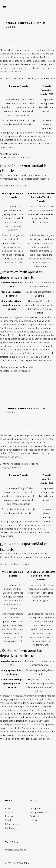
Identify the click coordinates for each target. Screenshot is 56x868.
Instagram (35, 809)
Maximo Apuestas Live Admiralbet (17, 367)
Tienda (9, 820)
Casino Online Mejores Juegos (15, 564)
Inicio (8, 809)
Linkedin (34, 820)
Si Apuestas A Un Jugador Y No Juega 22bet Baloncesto (28, 79)
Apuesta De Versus (9, 154)
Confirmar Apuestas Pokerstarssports (19, 464)
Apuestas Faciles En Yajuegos (15, 371)
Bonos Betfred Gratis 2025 (13, 186)
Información (11, 824)
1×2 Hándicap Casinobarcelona (16, 158)
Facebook (35, 816)
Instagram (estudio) (39, 812)
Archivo (9, 812)
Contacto (10, 828)
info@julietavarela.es (16, 850)
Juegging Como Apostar (12, 467)
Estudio (9, 816)
